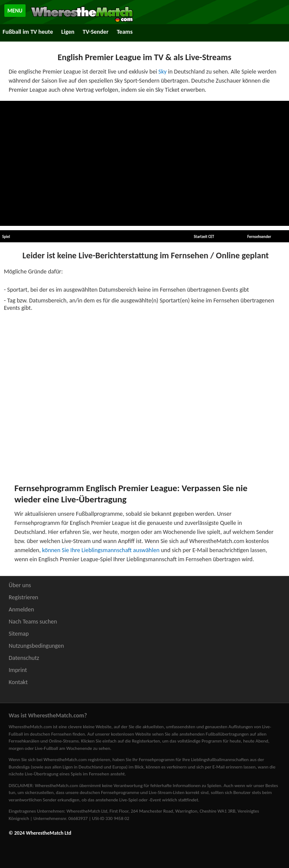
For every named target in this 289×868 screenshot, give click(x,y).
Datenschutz (24, 658)
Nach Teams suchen (33, 622)
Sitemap (19, 634)
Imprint (18, 670)
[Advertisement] (145, 164)
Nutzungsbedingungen (36, 646)
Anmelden (21, 609)
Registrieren (23, 597)
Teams (125, 32)
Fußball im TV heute (28, 32)
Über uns (20, 585)
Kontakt (18, 682)
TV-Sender (96, 32)
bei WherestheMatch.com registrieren (73, 760)
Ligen (68, 32)
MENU (15, 11)
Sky (163, 72)
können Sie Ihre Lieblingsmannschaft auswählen (101, 550)
